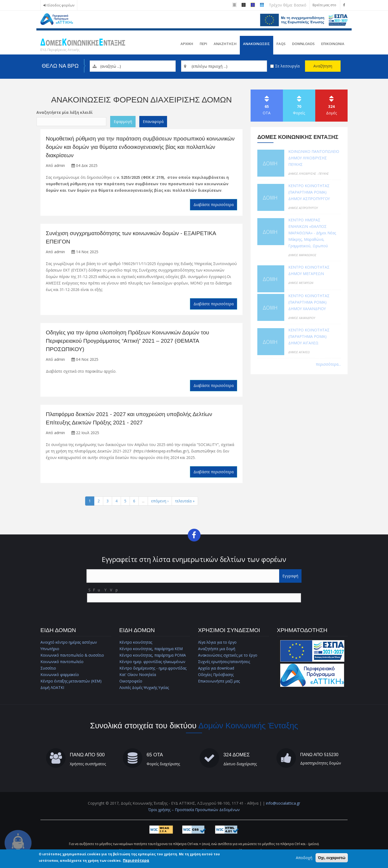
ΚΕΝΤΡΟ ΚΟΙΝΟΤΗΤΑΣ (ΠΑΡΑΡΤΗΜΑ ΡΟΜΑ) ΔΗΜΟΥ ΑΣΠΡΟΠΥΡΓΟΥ (310, 192)
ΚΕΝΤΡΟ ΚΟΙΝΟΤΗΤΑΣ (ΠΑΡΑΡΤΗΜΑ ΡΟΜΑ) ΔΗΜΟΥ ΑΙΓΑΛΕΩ (309, 336)
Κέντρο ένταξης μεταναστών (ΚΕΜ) (71, 683)
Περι (203, 44)
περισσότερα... (328, 364)
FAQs (281, 44)
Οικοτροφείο (131, 683)
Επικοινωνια (333, 44)
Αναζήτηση (323, 66)
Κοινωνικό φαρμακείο (60, 676)
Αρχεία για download (216, 670)
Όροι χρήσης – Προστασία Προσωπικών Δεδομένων (194, 811)
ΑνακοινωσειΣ (257, 44)
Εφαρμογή (123, 121)
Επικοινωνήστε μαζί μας (219, 683)
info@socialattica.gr (283, 805)
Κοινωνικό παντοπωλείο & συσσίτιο (73, 657)
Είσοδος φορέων (61, 5)
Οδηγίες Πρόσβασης (216, 676)
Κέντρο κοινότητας (136, 644)
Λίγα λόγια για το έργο (218, 644)
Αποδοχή (304, 858)
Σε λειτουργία (287, 66)
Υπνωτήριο (50, 650)
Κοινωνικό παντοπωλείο (62, 663)
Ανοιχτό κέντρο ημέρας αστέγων (69, 644)
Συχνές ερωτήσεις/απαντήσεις (224, 663)
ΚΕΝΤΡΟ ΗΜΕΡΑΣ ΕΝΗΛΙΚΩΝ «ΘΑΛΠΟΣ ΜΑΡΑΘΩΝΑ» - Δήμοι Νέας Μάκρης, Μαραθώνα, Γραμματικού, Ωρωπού (312, 233)
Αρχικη (187, 44)
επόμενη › (160, 502)
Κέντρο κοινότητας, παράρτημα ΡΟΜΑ (153, 657)
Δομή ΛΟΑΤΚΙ (52, 689)
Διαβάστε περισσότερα (214, 205)
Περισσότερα (136, 861)
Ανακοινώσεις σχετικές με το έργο (228, 657)
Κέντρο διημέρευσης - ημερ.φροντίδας (153, 670)
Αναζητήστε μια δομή (216, 650)
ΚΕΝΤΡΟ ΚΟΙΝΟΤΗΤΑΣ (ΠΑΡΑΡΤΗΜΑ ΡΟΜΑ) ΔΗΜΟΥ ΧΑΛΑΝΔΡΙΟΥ (309, 302)
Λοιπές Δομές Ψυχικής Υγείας (145, 689)
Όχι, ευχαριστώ (332, 858)
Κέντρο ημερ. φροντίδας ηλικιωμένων (153, 663)
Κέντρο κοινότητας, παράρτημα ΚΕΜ (151, 650)
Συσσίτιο (48, 670)
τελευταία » (185, 502)
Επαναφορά (153, 121)
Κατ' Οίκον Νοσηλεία (138, 676)
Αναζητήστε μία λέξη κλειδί (65, 112)
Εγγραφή (290, 577)
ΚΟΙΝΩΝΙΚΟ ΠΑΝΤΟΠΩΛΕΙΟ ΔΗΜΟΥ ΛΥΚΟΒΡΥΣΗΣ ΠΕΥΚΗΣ (314, 158)
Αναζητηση (225, 44)
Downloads (303, 44)
